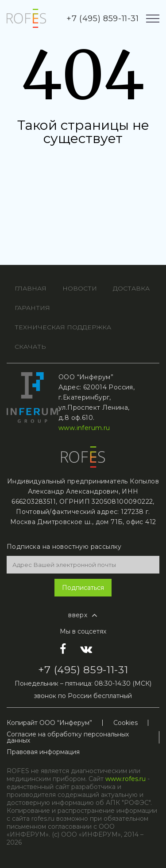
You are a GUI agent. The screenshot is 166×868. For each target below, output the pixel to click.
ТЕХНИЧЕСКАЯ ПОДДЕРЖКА (63, 327)
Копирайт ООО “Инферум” (49, 723)
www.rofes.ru (125, 779)
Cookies (125, 723)
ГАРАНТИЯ (32, 308)
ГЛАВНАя (31, 288)
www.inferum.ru (84, 428)
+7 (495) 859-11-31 (103, 19)
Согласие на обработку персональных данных (68, 737)
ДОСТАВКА (131, 288)
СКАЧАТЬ (30, 347)
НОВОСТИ (80, 288)
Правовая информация (43, 752)
